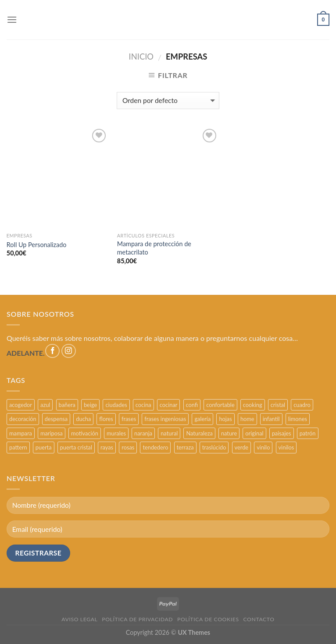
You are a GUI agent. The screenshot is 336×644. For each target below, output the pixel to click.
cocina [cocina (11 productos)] (143, 405)
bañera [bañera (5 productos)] (67, 405)
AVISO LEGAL (79, 619)
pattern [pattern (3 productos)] (18, 447)
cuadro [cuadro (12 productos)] (302, 405)
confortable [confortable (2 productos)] (220, 405)
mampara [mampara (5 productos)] (21, 433)
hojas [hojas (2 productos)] (225, 419)
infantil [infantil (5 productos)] (271, 419)
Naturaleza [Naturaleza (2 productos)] (199, 433)
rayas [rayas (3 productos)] (107, 447)
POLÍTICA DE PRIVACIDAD (137, 619)
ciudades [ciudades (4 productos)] (116, 405)
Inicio (141, 57)
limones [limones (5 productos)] (298, 419)
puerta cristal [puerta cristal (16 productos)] (76, 447)
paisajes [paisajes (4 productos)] (282, 433)
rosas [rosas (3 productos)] (128, 447)
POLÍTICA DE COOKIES (208, 619)
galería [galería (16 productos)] (202, 419)
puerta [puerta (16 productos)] (44, 447)
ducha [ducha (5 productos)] (83, 419)
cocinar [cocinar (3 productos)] (169, 405)
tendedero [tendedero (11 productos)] (155, 447)
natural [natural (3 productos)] (169, 433)
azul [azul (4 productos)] (45, 405)
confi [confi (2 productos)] (192, 405)
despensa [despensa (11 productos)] (56, 419)
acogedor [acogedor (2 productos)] (21, 405)
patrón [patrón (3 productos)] (308, 433)
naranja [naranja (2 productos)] (143, 433)
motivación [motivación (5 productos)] (85, 433)
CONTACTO (259, 619)
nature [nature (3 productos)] (229, 433)
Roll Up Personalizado (37, 245)
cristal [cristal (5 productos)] (278, 405)
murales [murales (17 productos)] (116, 433)
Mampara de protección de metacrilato (154, 248)
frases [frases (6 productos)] (129, 419)
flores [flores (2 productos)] (106, 419)
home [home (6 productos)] (247, 419)
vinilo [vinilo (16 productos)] (263, 447)
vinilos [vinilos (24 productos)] (286, 447)
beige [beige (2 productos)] (90, 405)
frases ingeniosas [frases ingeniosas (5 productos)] (165, 419)
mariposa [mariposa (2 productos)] (52, 433)
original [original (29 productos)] (254, 433)
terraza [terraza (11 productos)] (185, 447)
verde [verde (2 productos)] (242, 447)
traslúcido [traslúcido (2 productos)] (214, 447)
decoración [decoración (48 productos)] (23, 419)
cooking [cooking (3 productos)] (253, 405)
